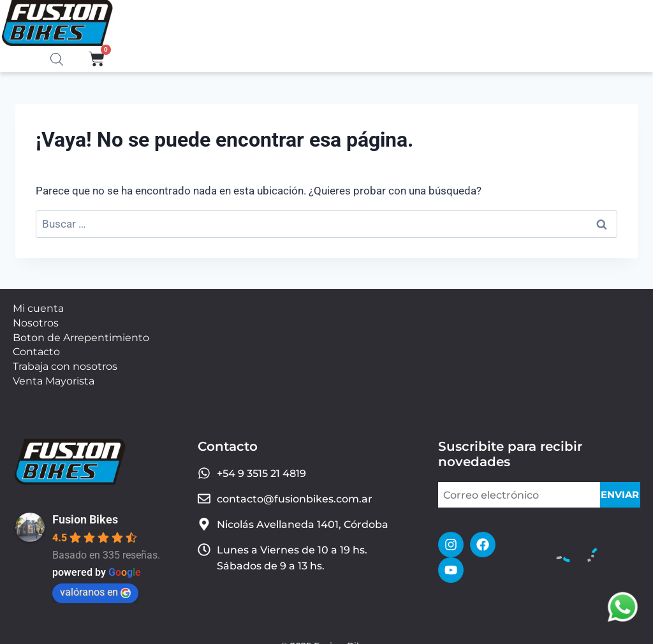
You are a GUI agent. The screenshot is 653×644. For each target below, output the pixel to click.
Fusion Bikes (85, 507)
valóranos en (95, 579)
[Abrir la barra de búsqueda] (57, 60)
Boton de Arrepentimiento (81, 332)
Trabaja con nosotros (65, 357)
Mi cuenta (38, 308)
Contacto (36, 344)
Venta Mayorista (54, 369)
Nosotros (36, 320)
